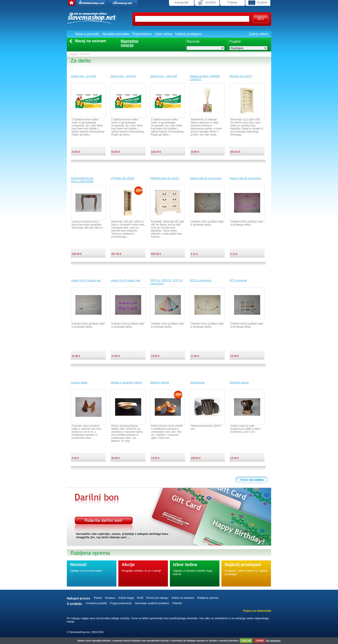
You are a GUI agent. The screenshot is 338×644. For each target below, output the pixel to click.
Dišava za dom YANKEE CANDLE (205, 78)
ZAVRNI (260, 641)
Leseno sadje (79, 382)
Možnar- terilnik (160, 382)
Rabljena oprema (208, 598)
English (258, 3)
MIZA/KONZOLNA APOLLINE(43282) (82, 180)
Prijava (232, 2)
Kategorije (182, 2)
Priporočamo (142, 34)
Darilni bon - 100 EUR (164, 76)
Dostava (110, 598)
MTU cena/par (238, 280)
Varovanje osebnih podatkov (152, 603)
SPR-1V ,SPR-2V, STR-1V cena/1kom (167, 282)
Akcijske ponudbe (116, 34)
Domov (73, 54)
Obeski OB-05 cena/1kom (206, 178)
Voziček (207, 3)
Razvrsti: (193, 41)
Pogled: (235, 41)
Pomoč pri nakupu (157, 598)
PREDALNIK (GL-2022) (165, 178)
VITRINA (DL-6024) (123, 178)
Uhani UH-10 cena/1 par (86, 280)
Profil (140, 598)
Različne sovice (239, 382)
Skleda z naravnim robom (126, 382)
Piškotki (177, 603)
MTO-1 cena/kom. (201, 280)
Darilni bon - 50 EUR (123, 76)
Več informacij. (273, 641)
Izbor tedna (163, 34)
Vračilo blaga (126, 598)
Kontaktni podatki (96, 603)
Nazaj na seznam (91, 41)
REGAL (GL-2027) (241, 76)
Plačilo (98, 598)
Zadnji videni (258, 34)
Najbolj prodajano (189, 34)
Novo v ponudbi (87, 34)
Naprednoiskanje (130, 43)
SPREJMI (246, 641)
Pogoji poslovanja (121, 603)
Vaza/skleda (197, 382)
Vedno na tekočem (183, 598)
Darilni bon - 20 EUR (84, 76)
